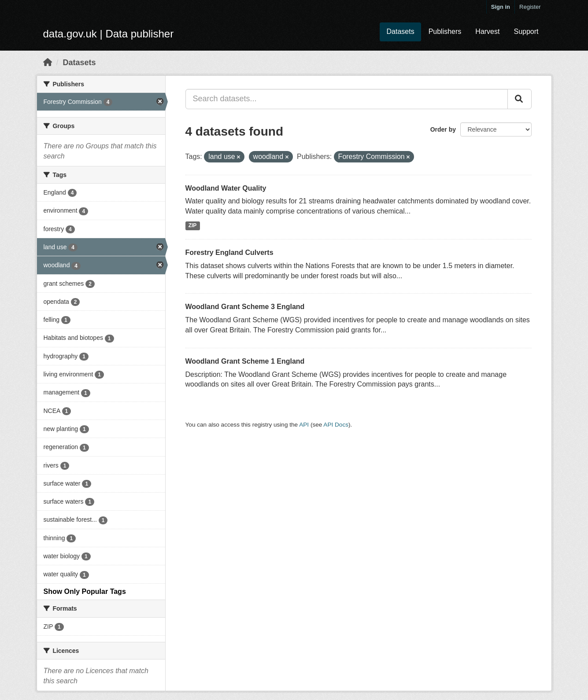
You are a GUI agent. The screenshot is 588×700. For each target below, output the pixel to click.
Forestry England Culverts (229, 252)
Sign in (501, 7)
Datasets (400, 31)
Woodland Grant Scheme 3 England (245, 307)
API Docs (336, 425)
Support (526, 31)
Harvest (487, 31)
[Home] (48, 63)
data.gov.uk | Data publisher (109, 34)
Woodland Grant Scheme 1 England (245, 361)
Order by (443, 129)
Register (530, 7)
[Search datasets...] (347, 99)
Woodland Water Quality (226, 188)
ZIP (193, 225)
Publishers (445, 31)
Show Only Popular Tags (85, 591)
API (304, 425)
